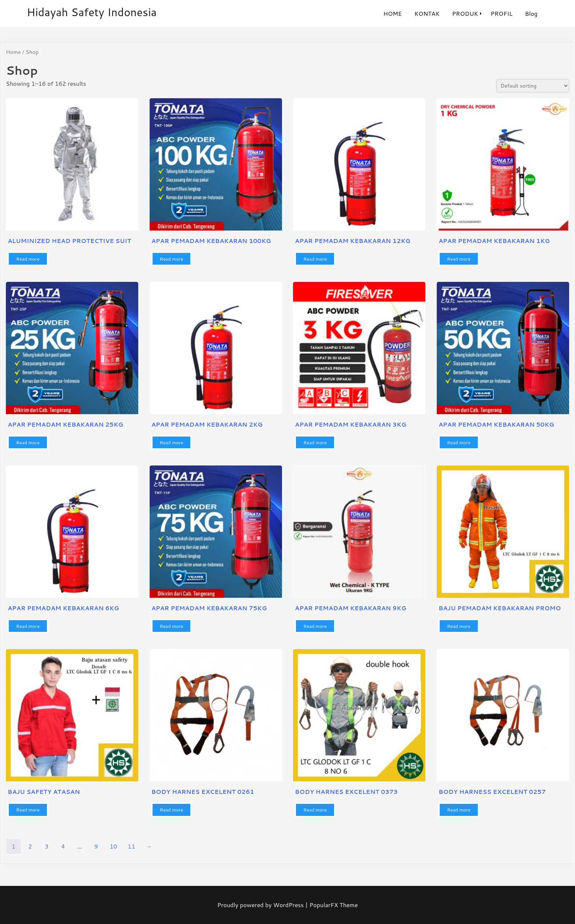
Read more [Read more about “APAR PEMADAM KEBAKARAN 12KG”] (315, 259)
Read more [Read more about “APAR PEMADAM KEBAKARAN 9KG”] (315, 626)
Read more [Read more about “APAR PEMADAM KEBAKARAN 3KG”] (315, 442)
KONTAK (427, 13)
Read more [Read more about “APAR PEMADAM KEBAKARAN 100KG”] (172, 259)
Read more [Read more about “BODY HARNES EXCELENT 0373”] (315, 810)
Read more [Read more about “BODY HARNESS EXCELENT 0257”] (459, 810)
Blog (531, 13)
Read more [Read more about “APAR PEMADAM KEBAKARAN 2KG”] (172, 442)
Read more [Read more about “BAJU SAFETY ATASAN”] (28, 810)
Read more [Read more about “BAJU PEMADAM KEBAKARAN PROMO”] (459, 626)
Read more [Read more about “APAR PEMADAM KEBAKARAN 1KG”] (459, 259)
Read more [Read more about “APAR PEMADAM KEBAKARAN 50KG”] (459, 442)
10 (113, 846)
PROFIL (501, 13)
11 (131, 846)
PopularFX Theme (334, 905)
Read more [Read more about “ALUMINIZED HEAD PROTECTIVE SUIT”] (28, 259)
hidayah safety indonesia (92, 12)
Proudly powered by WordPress (261, 905)
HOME (392, 13)
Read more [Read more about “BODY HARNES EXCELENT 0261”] (172, 810)
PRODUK (465, 13)
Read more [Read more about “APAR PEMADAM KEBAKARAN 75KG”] (172, 626)
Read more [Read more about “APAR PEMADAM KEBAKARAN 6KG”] (28, 626)
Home (13, 52)
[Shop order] (533, 86)
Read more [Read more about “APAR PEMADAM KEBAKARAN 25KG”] (28, 442)
